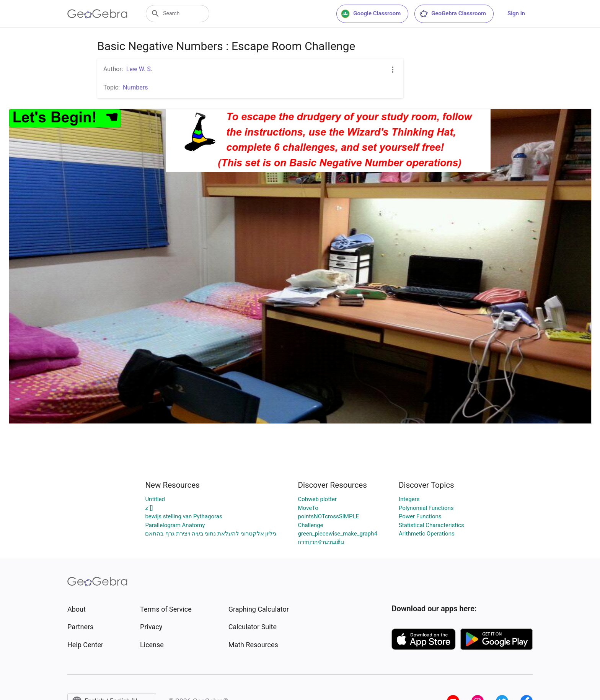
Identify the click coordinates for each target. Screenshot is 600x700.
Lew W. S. (139, 69)
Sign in (516, 13)
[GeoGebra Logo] (97, 14)
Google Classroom (371, 14)
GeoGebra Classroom (452, 14)
